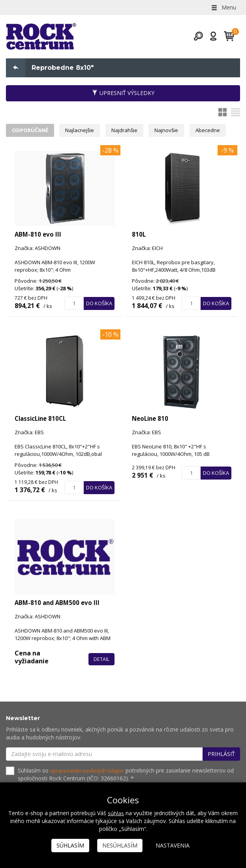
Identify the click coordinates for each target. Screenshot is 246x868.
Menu (223, 7)
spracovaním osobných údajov (89, 772)
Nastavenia (173, 845)
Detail (101, 661)
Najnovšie (174, 132)
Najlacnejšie (84, 132)
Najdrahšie (130, 132)
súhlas (116, 813)
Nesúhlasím (120, 845)
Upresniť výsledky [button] (123, 93)
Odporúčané (31, 132)
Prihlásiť (221, 755)
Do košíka (99, 305)
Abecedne (217, 132)
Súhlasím (70, 845)
